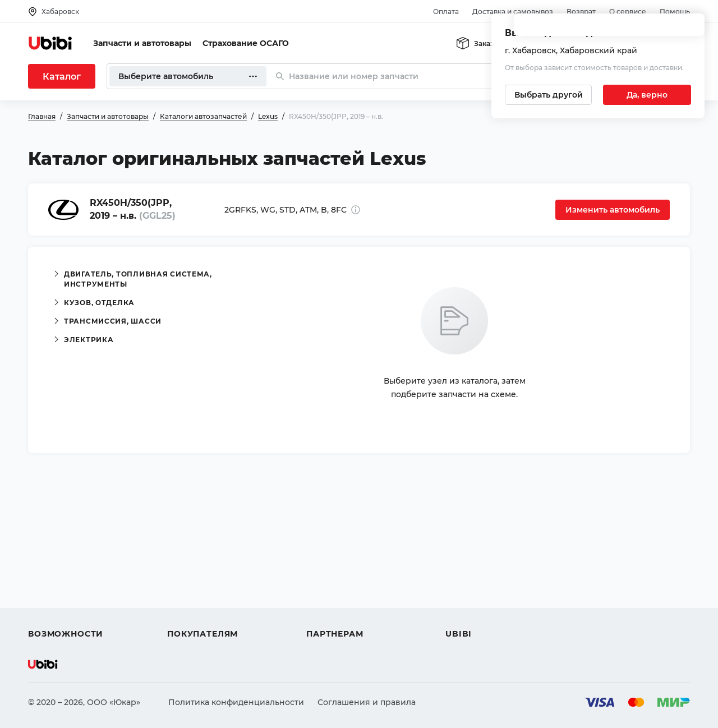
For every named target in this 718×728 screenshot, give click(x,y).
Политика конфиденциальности (236, 702)
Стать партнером (342, 614)
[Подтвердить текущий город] (647, 95)
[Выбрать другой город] (548, 95)
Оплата (446, 11)
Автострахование (65, 573)
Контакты (465, 573)
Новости (463, 593)
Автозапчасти (57, 553)
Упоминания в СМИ (487, 614)
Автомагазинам (339, 573)
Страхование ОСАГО (246, 43)
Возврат (581, 11)
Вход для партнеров (349, 593)
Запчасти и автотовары (142, 43)
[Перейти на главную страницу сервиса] (50, 43)
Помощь (675, 11)
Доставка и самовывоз (513, 11)
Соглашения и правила (367, 702)
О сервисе (628, 11)
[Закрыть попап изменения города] (691, 28)
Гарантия (187, 614)
